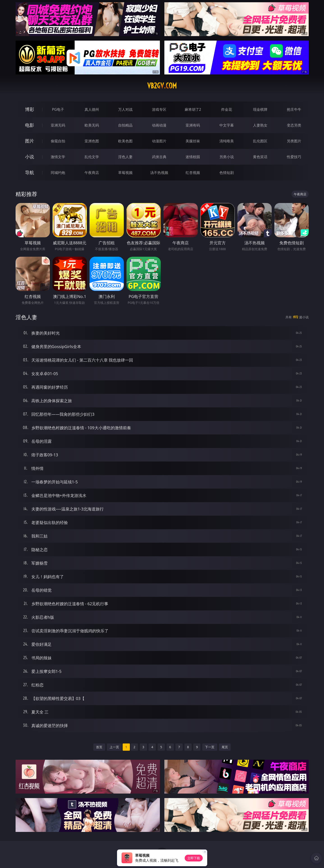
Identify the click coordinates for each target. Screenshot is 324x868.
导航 (30, 172)
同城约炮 (58, 173)
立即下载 (194, 858)
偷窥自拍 (58, 141)
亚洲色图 (92, 141)
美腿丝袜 (193, 141)
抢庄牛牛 (294, 109)
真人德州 (92, 109)
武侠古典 (159, 157)
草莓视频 (125, 173)
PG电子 (58, 109)
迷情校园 (193, 157)
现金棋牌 (260, 109)
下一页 (210, 747)
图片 (30, 141)
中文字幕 (227, 125)
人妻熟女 (260, 125)
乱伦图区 (260, 141)
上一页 (114, 747)
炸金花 (227, 109)
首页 (99, 747)
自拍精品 (125, 125)
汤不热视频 (159, 173)
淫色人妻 (125, 157)
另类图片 (294, 141)
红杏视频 (193, 173)
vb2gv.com (162, 86)
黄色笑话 (260, 157)
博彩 (30, 109)
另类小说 (227, 157)
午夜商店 (92, 173)
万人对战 (125, 109)
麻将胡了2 (193, 109)
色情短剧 (227, 173)
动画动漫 (159, 125)
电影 (30, 125)
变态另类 (294, 125)
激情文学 (58, 157)
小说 (30, 157)
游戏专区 (159, 109)
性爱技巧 (294, 157)
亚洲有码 (193, 125)
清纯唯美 (227, 141)
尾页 (225, 747)
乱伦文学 (92, 157)
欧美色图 (125, 141)
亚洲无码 (58, 125)
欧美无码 (92, 125)
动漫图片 (159, 141)
